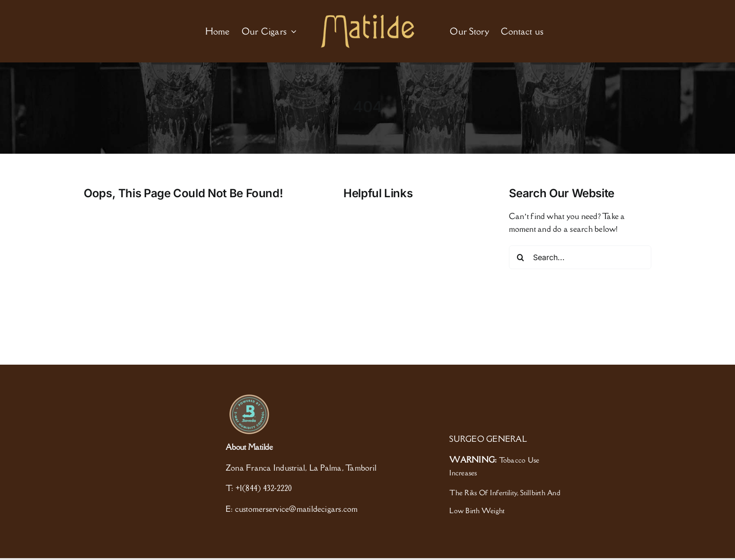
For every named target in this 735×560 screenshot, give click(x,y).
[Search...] (580, 257)
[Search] (521, 257)
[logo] (367, 18)
